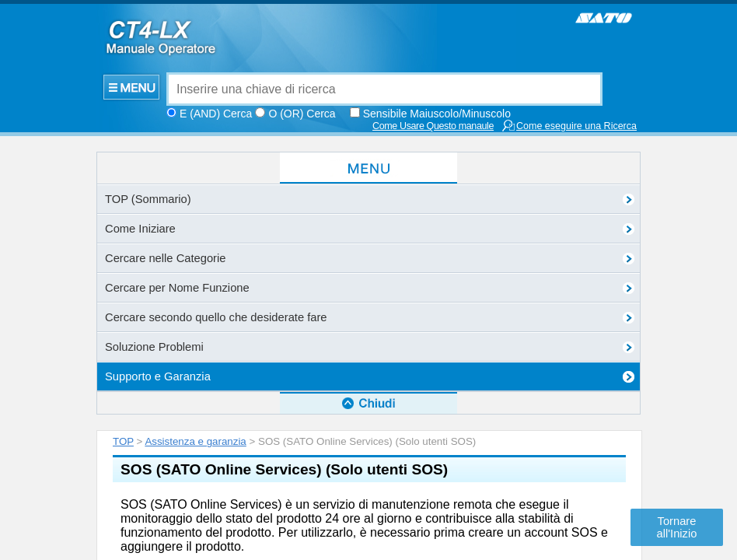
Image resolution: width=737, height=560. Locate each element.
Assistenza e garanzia (195, 163)
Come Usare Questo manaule (433, 126)
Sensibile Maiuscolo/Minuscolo (437, 114)
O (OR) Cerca (302, 114)
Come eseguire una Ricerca (569, 126)
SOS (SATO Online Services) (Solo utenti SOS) (284, 191)
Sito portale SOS (172, 378)
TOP (123, 163)
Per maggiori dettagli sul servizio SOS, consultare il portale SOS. (299, 347)
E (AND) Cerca (216, 114)
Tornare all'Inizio (677, 527)
